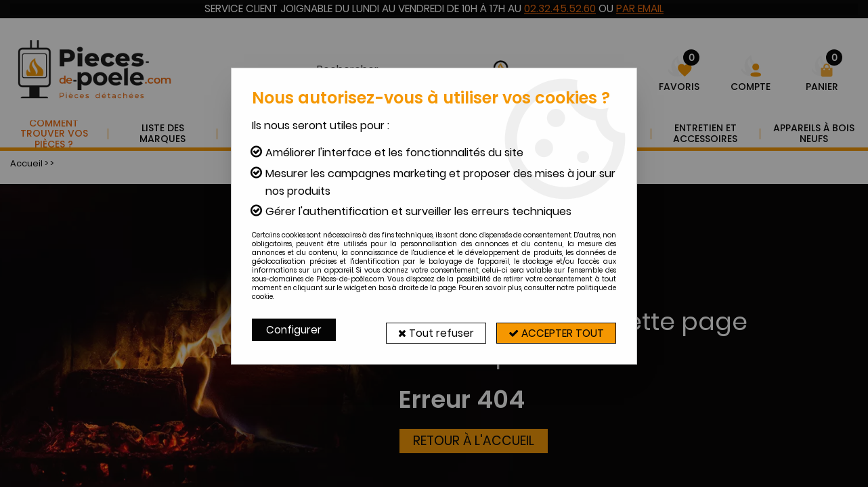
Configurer (295, 330)
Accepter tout (552, 330)
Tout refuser (426, 330)
